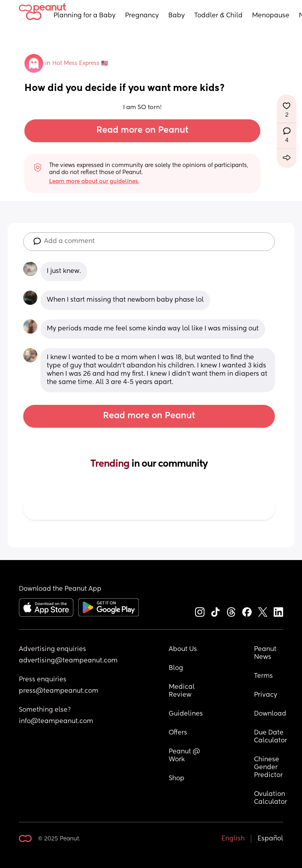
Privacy (266, 695)
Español (270, 839)
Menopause (271, 16)
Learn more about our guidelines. (94, 182)
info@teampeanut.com (56, 721)
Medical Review (182, 691)
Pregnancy (142, 16)
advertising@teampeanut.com (68, 661)
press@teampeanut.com (59, 691)
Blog (176, 668)
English (233, 839)
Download (270, 714)
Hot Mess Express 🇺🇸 (80, 63)
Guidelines (186, 714)
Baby (177, 16)
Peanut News (266, 653)
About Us (183, 649)
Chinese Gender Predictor (268, 768)
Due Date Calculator (271, 737)
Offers (178, 733)
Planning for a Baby (85, 16)
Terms (263, 676)
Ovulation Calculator (271, 798)
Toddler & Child (218, 16)
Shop (177, 779)
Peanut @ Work (185, 756)
